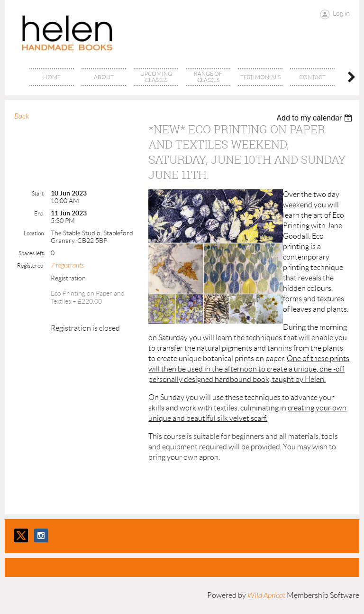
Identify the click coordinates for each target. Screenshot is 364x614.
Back (22, 116)
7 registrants (67, 265)
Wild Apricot (266, 595)
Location (34, 233)
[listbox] (315, 118)
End (39, 213)
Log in (341, 13)
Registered (30, 265)
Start (38, 193)
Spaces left (31, 253)
